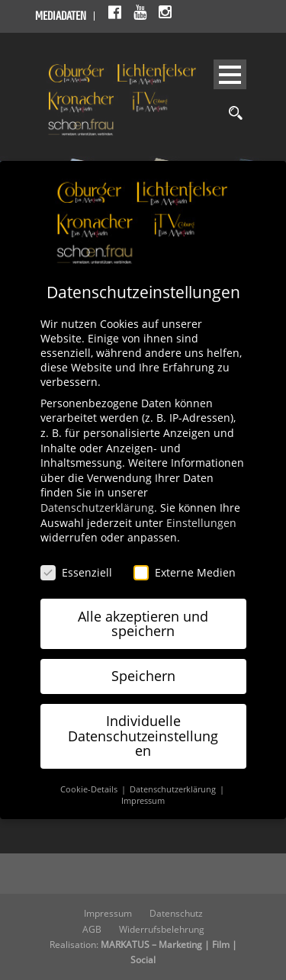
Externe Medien (185, 572)
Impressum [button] (143, 801)
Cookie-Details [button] (90, 789)
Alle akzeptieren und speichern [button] (143, 624)
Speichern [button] (143, 676)
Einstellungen (201, 523)
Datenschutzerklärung (97, 508)
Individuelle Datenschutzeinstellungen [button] (143, 736)
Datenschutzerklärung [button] (174, 789)
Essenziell (76, 572)
